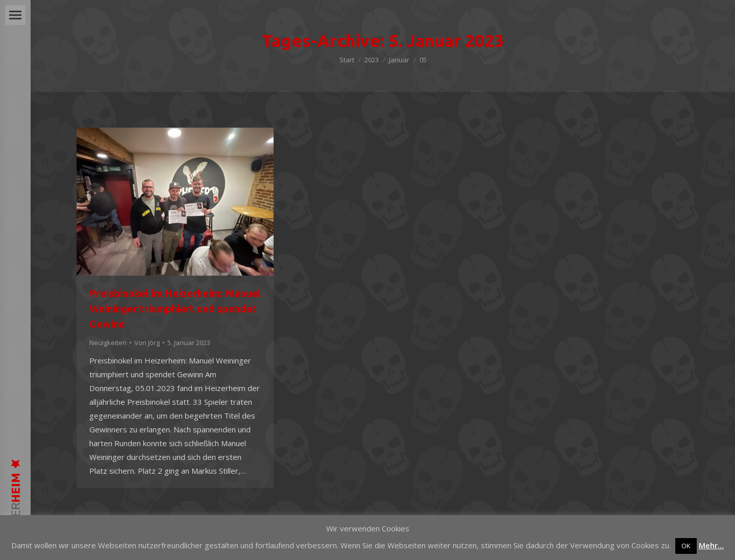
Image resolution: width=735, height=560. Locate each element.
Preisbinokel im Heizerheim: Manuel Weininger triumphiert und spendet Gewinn (175, 309)
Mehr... (711, 545)
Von (147, 343)
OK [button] (686, 546)
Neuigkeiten (108, 343)
